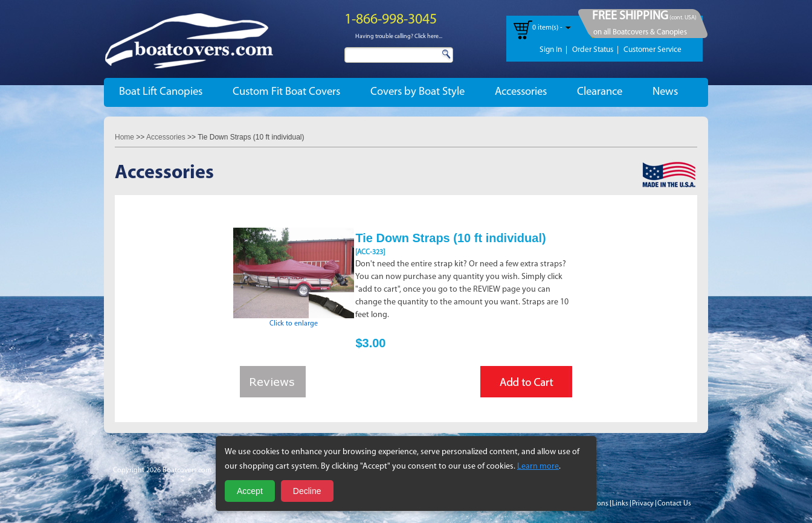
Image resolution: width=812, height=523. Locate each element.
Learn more (538, 467)
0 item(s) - (547, 28)
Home (124, 137)
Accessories (521, 92)
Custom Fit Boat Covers (286, 92)
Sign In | (553, 50)
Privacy (643, 504)
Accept (250, 491)
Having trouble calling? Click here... (399, 37)
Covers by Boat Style (417, 92)
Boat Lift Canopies (161, 92)
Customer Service (652, 50)
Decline (307, 491)
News (665, 92)
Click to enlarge (294, 320)
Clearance (600, 92)
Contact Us (674, 504)
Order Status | (595, 50)
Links (620, 504)
